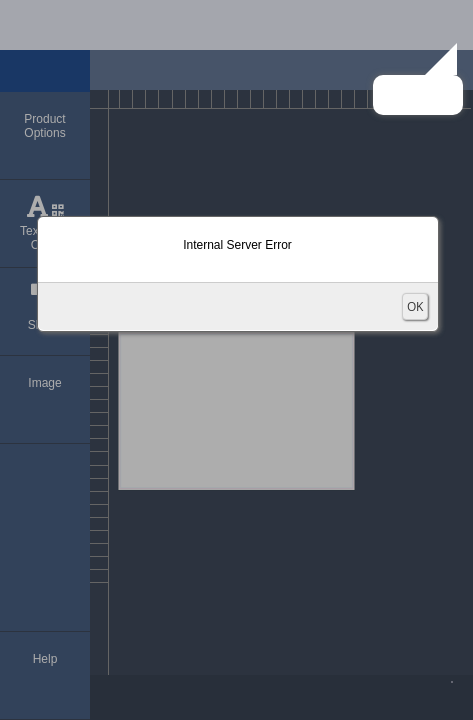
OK (415, 306)
